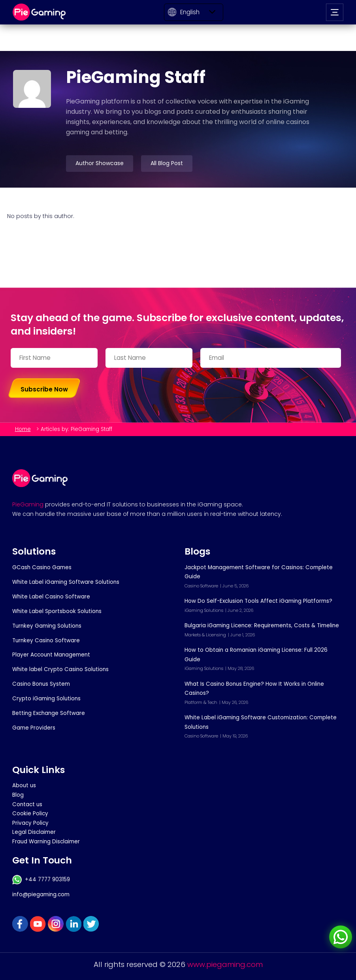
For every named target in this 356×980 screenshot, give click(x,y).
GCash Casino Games (42, 567)
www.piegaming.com (225, 964)
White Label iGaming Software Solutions (66, 582)
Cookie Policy (30, 814)
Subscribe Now (44, 389)
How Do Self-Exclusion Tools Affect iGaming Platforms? (258, 601)
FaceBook (20, 924)
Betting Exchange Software (49, 713)
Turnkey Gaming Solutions (47, 626)
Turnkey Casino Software (46, 640)
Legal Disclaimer (34, 832)
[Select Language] (194, 12)
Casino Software (201, 586)
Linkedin (73, 924)
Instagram (56, 924)
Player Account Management (51, 655)
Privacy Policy (30, 823)
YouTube (38, 924)
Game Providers (34, 728)
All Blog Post (167, 163)
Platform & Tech (201, 702)
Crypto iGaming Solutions (46, 699)
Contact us (27, 804)
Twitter (91, 924)
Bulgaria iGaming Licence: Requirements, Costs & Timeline (262, 625)
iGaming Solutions (204, 610)
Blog (18, 795)
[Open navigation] (335, 12)
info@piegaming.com (41, 894)
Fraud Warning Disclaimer (46, 842)
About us (24, 785)
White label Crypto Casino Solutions (60, 669)
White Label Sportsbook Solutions (57, 611)
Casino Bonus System (41, 684)
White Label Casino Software (51, 597)
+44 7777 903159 (41, 880)
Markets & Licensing (205, 635)
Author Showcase (100, 163)
